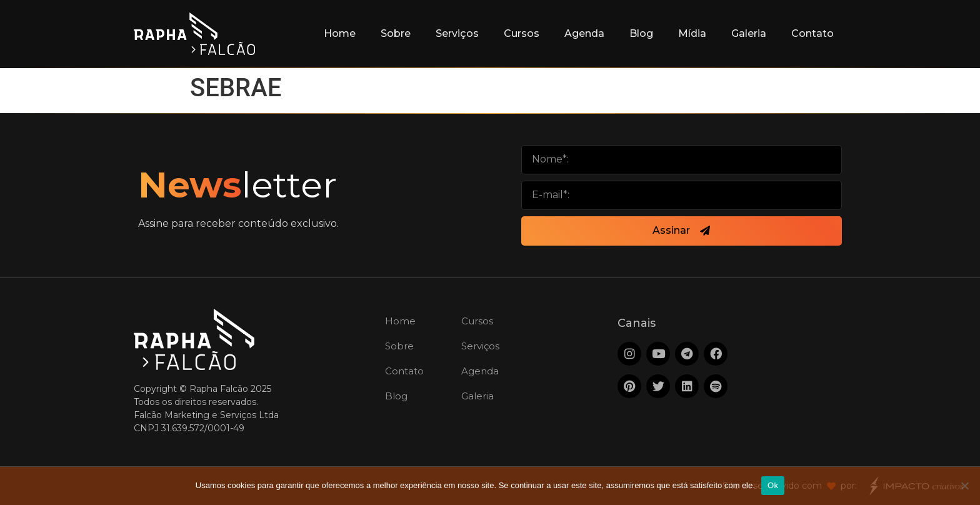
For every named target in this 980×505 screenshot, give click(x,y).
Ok (773, 485)
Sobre (396, 33)
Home (340, 33)
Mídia (692, 33)
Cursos (522, 33)
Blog (641, 33)
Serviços (457, 33)
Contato (812, 33)
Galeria (749, 33)
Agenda (584, 33)
